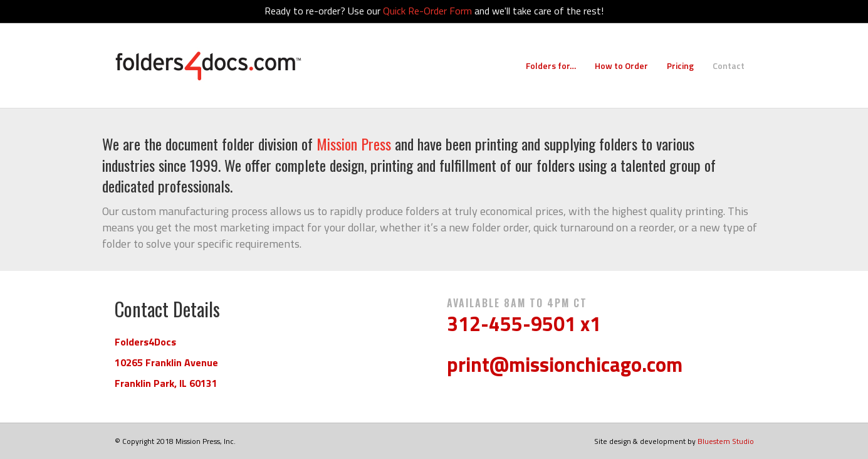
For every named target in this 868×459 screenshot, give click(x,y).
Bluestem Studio (726, 441)
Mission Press (354, 144)
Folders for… (551, 66)
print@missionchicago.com (565, 364)
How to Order (621, 66)
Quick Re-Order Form (427, 11)
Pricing (680, 66)
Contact (729, 66)
